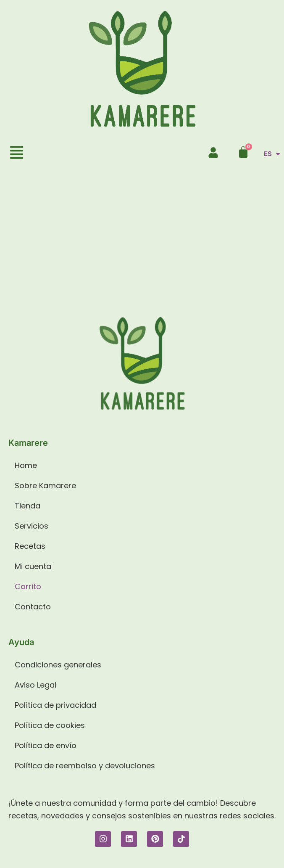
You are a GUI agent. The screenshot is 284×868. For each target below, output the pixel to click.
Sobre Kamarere (45, 486)
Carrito (28, 586)
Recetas (30, 546)
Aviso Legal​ (35, 685)
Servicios (32, 526)
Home (26, 465)
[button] (17, 154)
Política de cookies (50, 725)
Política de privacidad (55, 705)
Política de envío (46, 745)
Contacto (33, 607)
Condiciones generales (58, 665)
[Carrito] (243, 152)
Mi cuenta (33, 566)
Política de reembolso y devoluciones (85, 766)
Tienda (28, 506)
